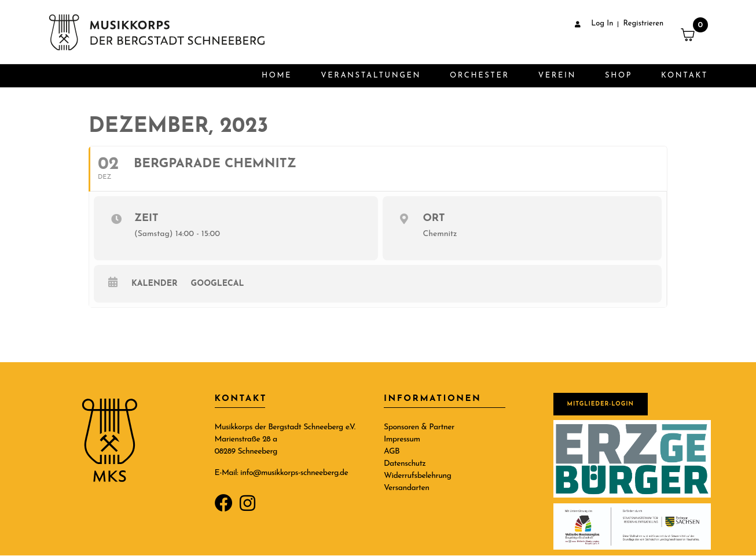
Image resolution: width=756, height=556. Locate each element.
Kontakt (685, 76)
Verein (557, 76)
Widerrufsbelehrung (417, 476)
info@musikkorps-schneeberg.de (294, 473)
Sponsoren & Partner (419, 427)
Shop (619, 76)
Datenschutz (405, 464)
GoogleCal (218, 284)
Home (277, 76)
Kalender (155, 284)
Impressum (402, 439)
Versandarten (407, 488)
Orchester (480, 76)
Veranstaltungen (371, 76)
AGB (392, 452)
